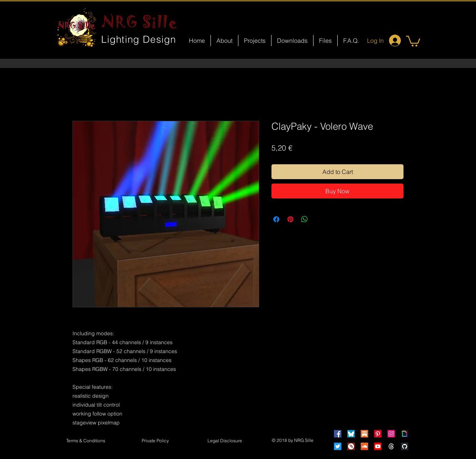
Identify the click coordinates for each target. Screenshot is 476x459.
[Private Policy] (155, 441)
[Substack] (364, 434)
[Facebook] (338, 434)
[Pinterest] (378, 434)
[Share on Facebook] (276, 219)
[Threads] (391, 446)
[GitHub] (405, 446)
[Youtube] (378, 446)
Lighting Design (139, 39)
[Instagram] (391, 434)
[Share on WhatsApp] (305, 219)
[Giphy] (405, 434)
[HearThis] (351, 446)
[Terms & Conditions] (86, 441)
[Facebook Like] (245, 318)
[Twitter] (338, 446)
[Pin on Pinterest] (290, 219)
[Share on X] (319, 219)
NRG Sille (140, 22)
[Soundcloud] (364, 446)
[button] (413, 41)
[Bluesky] (351, 434)
